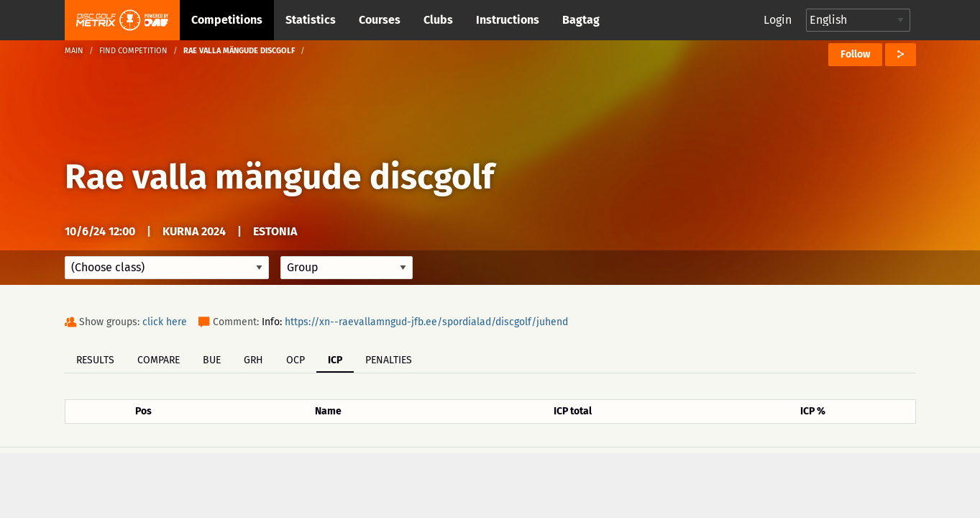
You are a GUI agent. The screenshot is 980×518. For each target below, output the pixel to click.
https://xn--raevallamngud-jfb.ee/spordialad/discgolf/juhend (426, 322)
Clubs (438, 20)
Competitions (227, 20)
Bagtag (581, 20)
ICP (335, 360)
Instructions (508, 20)
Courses (380, 20)
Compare (159, 360)
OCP (296, 360)
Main (74, 51)
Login (778, 20)
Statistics (311, 20)
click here (165, 322)
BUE (212, 360)
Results (95, 360)
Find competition (133, 51)
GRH (253, 360)
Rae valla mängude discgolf (279, 177)
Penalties (389, 360)
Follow (855, 54)
